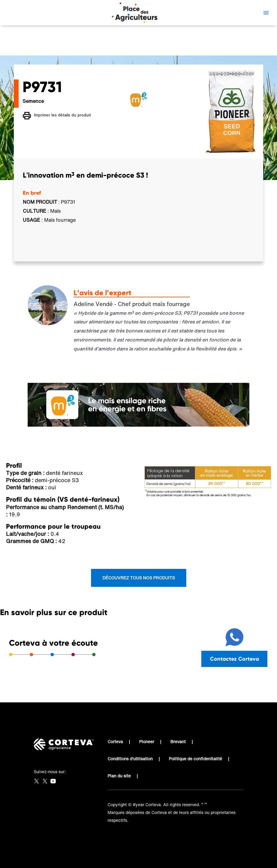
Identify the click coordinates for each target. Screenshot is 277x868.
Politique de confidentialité (195, 759)
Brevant (178, 742)
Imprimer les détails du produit (57, 116)
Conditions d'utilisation (130, 759)
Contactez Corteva (234, 659)
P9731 (87, 47)
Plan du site (119, 776)
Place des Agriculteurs (50, 47)
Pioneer (147, 742)
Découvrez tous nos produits (139, 578)
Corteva (115, 742)
